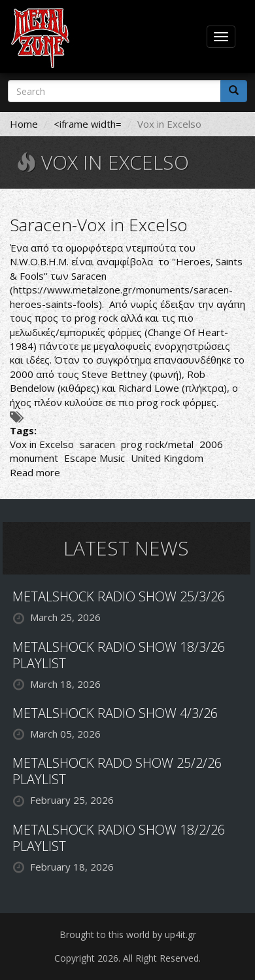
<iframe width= (88, 124)
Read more (35, 472)
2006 (211, 444)
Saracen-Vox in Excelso (99, 225)
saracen (97, 444)
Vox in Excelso (42, 444)
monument (34, 458)
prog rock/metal (157, 444)
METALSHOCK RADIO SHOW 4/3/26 (115, 713)
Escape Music (94, 458)
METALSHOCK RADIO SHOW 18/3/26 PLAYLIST (119, 655)
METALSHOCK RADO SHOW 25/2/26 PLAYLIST (117, 771)
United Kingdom (167, 458)
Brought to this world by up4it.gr (128, 934)
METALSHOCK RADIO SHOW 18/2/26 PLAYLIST (119, 838)
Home (24, 124)
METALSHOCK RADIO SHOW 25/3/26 (119, 596)
